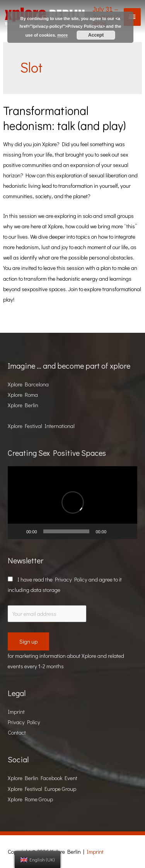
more (62, 35)
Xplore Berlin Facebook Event (43, 778)
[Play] (18, 531)
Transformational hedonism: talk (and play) (64, 118)
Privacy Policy (71, 579)
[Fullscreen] (127, 531)
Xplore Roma (23, 395)
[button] (73, 502)
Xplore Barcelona (28, 384)
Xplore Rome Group (30, 799)
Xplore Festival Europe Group (42, 789)
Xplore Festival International (41, 426)
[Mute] (115, 531)
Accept (96, 35)
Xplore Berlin (23, 405)
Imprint (16, 712)
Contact (17, 732)
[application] (72, 502)
